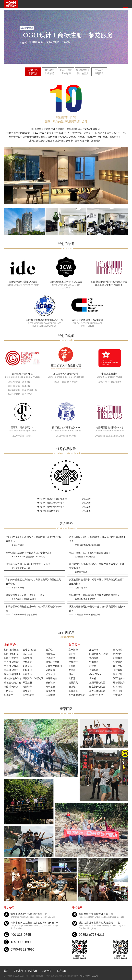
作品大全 (33, 971)
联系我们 (61, 971)
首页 (6, 971)
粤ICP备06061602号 (89, 976)
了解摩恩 (18, 971)
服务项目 (47, 971)
